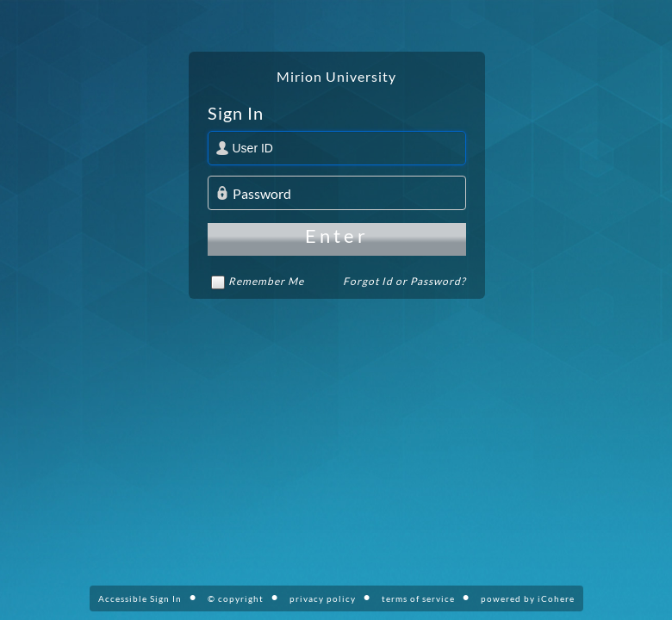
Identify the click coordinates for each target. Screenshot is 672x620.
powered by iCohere (528, 598)
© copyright (236, 598)
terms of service (418, 598)
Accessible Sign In (140, 598)
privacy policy (323, 598)
